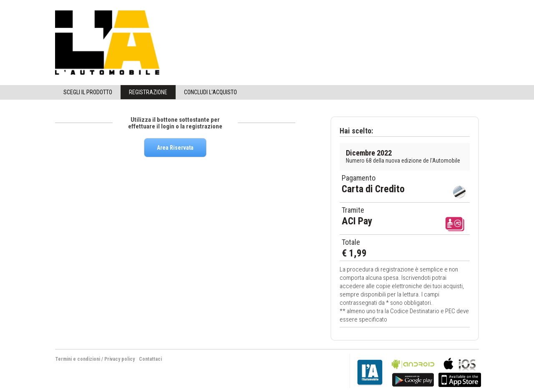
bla (413, 371)
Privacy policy (120, 359)
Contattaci (150, 359)
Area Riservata (175, 148)
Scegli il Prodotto (88, 92)
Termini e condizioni (78, 359)
